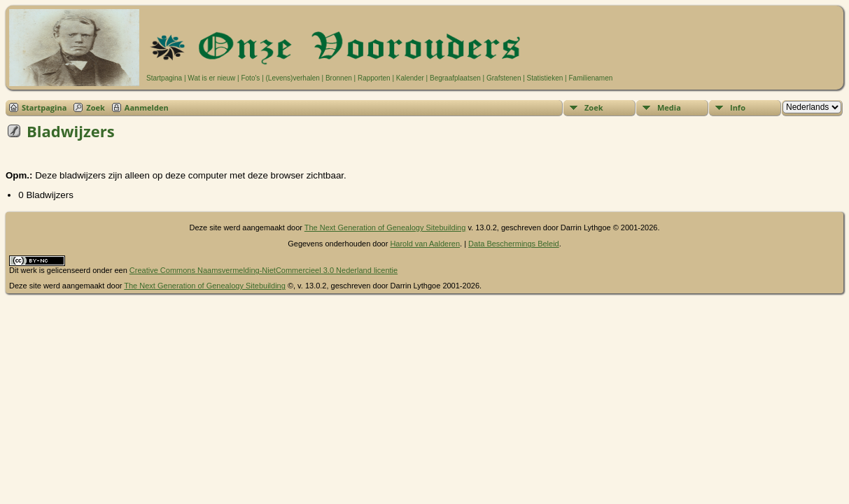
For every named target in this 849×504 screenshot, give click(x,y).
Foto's (250, 78)
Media (669, 107)
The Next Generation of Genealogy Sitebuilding (385, 227)
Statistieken (545, 78)
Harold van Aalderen (425, 244)
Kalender (410, 78)
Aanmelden (147, 107)
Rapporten (374, 78)
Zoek (96, 107)
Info (738, 107)
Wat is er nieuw (211, 78)
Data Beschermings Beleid (514, 244)
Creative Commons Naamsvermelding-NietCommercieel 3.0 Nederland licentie (264, 270)
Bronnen (339, 78)
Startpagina (164, 78)
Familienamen (590, 78)
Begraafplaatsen (455, 78)
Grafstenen (504, 78)
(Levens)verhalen (293, 78)
